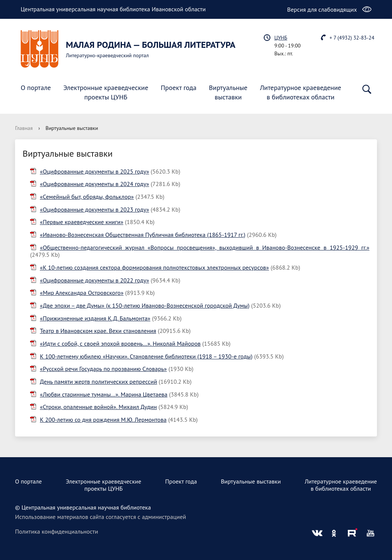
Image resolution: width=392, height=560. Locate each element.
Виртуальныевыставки (228, 92)
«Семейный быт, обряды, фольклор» (87, 197)
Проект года (179, 88)
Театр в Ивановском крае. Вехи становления (98, 331)
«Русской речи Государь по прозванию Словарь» (103, 369)
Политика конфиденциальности (57, 531)
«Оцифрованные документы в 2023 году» (94, 209)
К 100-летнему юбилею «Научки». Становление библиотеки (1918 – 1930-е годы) (146, 356)
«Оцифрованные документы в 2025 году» (94, 171)
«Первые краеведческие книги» (82, 222)
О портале (36, 88)
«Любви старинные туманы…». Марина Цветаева (104, 394)
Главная (24, 128)
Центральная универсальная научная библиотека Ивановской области (113, 9)
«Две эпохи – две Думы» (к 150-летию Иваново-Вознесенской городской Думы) (145, 305)
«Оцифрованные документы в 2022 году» (94, 280)
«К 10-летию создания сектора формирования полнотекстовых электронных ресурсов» (154, 267)
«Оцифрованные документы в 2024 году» (94, 184)
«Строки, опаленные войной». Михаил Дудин (98, 407)
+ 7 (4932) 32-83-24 (352, 38)
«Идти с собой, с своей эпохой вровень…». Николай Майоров (120, 343)
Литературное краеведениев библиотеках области (301, 92)
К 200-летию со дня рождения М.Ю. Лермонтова (103, 420)
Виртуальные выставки (251, 481)
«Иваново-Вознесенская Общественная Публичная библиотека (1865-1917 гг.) (143, 235)
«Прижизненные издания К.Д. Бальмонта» (95, 318)
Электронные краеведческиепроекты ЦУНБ (106, 92)
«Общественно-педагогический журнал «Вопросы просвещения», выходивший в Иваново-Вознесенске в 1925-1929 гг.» (205, 247)
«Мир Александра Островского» (82, 293)
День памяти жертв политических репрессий (99, 381)
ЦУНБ (281, 38)
